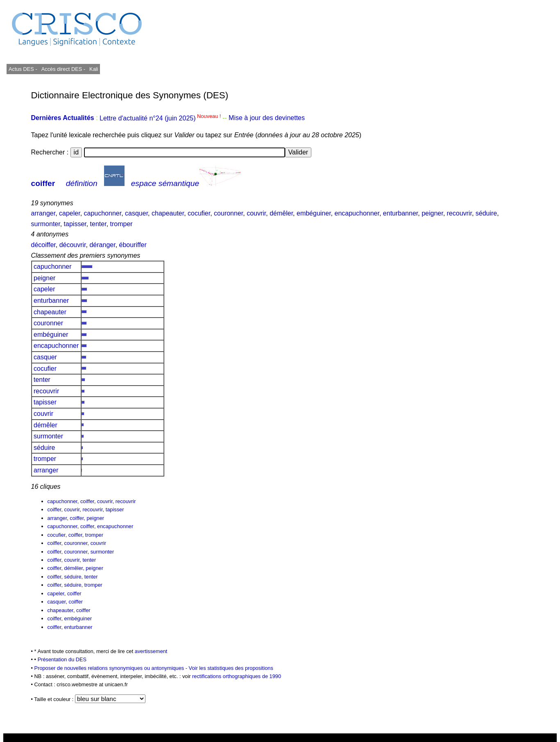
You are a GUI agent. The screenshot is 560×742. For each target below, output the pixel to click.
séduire (486, 213)
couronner (228, 213)
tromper (121, 224)
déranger (102, 245)
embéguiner (314, 213)
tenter (98, 224)
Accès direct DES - (63, 69)
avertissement (151, 651)
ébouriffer (133, 245)
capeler (70, 213)
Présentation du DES (62, 659)
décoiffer (43, 245)
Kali (94, 69)
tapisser (75, 224)
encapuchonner (357, 213)
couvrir (256, 213)
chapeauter (168, 213)
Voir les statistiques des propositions (231, 668)
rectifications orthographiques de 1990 (237, 676)
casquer (136, 213)
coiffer (43, 183)
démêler (281, 213)
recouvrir (459, 213)
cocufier (199, 213)
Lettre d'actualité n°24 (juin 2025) (161, 118)
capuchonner (103, 213)
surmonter (46, 224)
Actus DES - (23, 69)
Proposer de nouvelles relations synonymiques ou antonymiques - (112, 668)
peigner (432, 213)
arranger (43, 213)
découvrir (73, 245)
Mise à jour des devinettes (267, 118)
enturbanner (400, 213)
